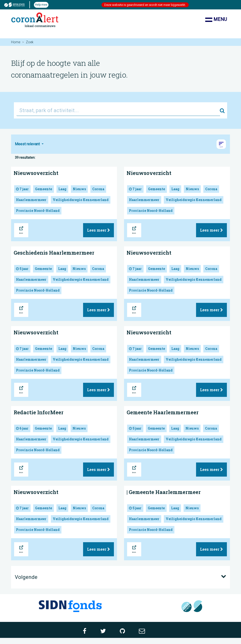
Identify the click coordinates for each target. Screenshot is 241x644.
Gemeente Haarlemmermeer (163, 412)
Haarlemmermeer (31, 200)
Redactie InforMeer (39, 412)
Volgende (120, 577)
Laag (62, 189)
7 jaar (22, 189)
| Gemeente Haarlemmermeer (164, 492)
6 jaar (22, 428)
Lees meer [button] (98, 230)
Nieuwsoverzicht (36, 173)
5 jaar (22, 269)
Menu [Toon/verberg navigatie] (216, 20)
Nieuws (79, 189)
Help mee (41, 5)
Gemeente (44, 189)
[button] (221, 144)
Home (16, 42)
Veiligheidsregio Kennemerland (81, 200)
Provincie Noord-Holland (38, 211)
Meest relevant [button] (28, 144)
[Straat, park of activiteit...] (118, 110)
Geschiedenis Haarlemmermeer (54, 253)
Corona (98, 189)
